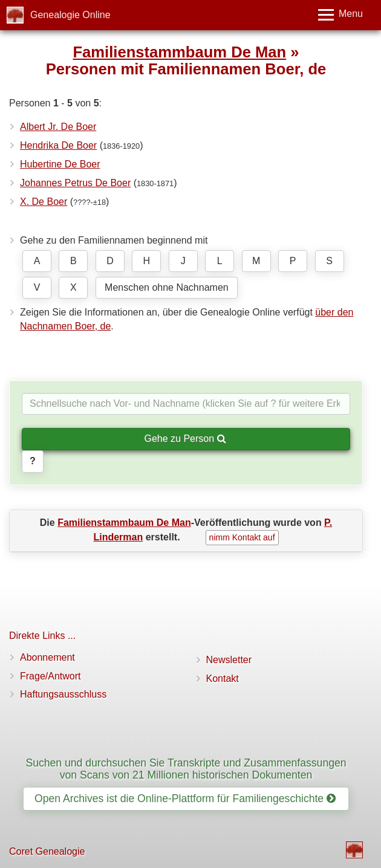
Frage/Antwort (50, 676)
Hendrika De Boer (58, 145)
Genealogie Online (70, 15)
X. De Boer (44, 202)
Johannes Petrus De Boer (75, 183)
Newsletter (229, 660)
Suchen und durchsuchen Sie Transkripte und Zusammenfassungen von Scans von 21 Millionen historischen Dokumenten (186, 769)
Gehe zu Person (185, 439)
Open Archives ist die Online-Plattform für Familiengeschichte (185, 798)
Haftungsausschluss (63, 694)
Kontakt (223, 679)
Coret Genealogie (47, 851)
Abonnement (47, 657)
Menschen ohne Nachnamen (167, 287)
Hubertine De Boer (60, 164)
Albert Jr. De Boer (58, 127)
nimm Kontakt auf (242, 537)
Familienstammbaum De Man (179, 52)
